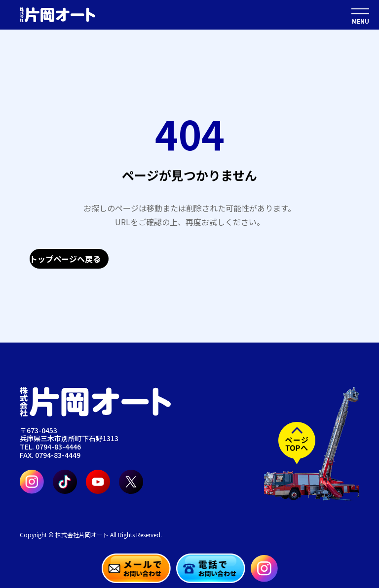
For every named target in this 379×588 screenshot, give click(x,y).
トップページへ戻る (65, 259)
